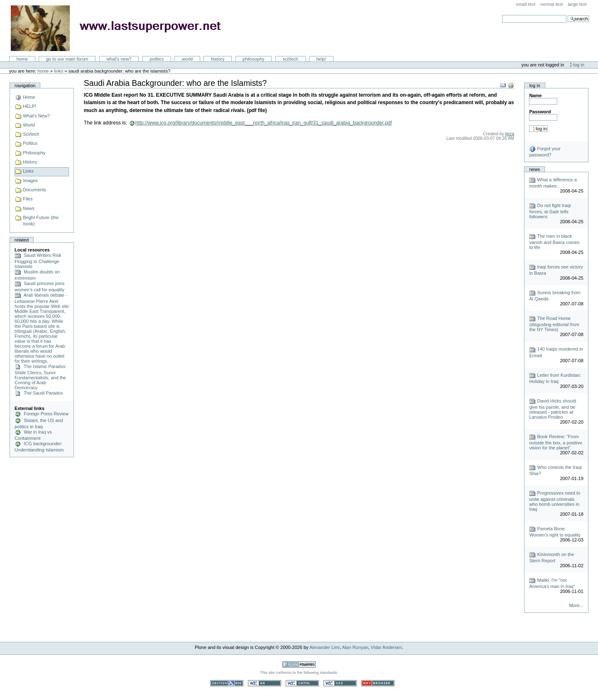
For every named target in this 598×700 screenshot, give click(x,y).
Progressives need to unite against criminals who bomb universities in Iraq (555, 501)
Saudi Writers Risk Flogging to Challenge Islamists (38, 261)
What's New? (119, 59)
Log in (579, 65)
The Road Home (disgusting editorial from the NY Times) (554, 324)
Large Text (577, 4)
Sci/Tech (290, 59)
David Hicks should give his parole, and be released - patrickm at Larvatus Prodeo (553, 409)
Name (535, 95)
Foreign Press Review (42, 414)
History (218, 59)
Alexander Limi (325, 647)
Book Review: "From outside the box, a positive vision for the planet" (556, 442)
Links (59, 71)
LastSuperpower (121, 28)
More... (576, 605)
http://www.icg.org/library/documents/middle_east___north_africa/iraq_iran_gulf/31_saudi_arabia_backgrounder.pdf (264, 123)
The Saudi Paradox (39, 393)
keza (510, 134)
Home (22, 59)
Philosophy (254, 59)
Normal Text (552, 4)
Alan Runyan (355, 647)
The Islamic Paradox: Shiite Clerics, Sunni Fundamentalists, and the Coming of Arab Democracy (41, 377)
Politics (157, 59)
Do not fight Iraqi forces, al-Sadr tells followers (550, 211)
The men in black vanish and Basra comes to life (554, 242)
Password (540, 112)
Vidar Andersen (386, 647)
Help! (321, 59)
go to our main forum (67, 59)
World (187, 59)
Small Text (526, 4)
